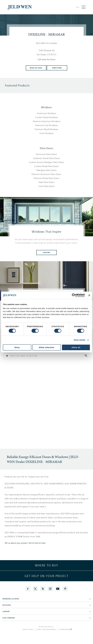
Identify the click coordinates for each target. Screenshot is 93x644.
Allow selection (46, 347)
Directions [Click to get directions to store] (57, 68)
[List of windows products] (46, 123)
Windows (46, 107)
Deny (17, 347)
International (66, 630)
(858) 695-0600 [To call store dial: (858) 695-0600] (36, 68)
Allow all (76, 347)
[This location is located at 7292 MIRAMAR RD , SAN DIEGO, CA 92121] (47, 53)
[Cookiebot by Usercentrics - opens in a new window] (74, 295)
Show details (80, 340)
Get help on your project (46, 576)
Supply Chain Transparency (47, 630)
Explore (46, 253)
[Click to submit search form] (86, 356)
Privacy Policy (28, 630)
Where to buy (47, 565)
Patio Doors (47, 148)
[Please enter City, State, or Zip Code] (47, 356)
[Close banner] (89, 295)
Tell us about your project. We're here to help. (25, 543)
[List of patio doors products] (46, 170)
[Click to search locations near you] (7, 356)
